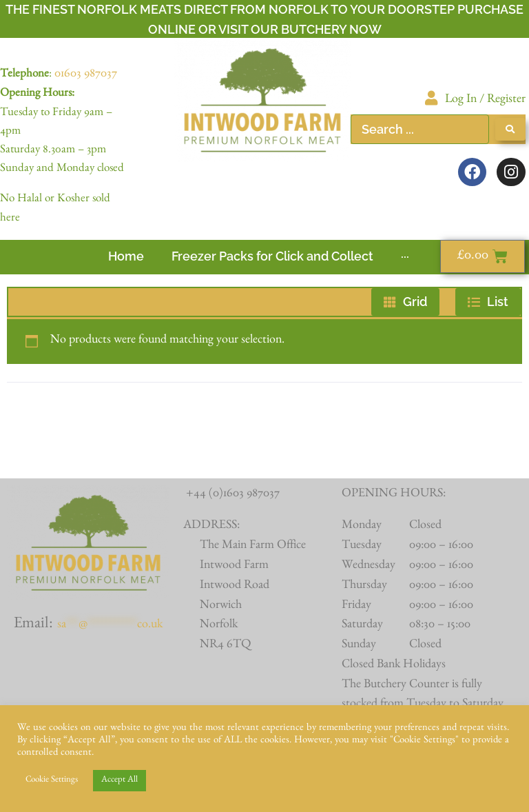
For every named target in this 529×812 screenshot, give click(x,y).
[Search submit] (510, 129)
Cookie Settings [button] (52, 781)
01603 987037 (86, 75)
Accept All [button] (120, 781)
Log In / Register (485, 101)
